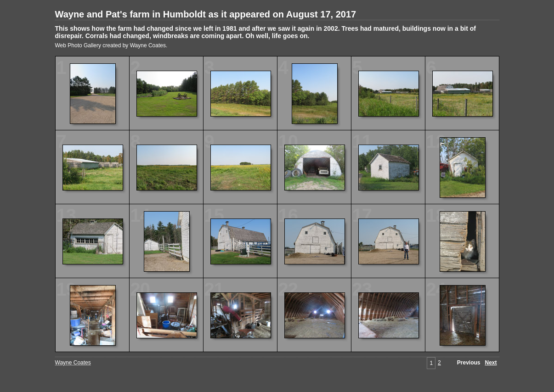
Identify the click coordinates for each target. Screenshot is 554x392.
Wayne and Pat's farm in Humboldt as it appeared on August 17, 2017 (206, 14)
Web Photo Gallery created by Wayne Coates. (111, 45)
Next (491, 363)
